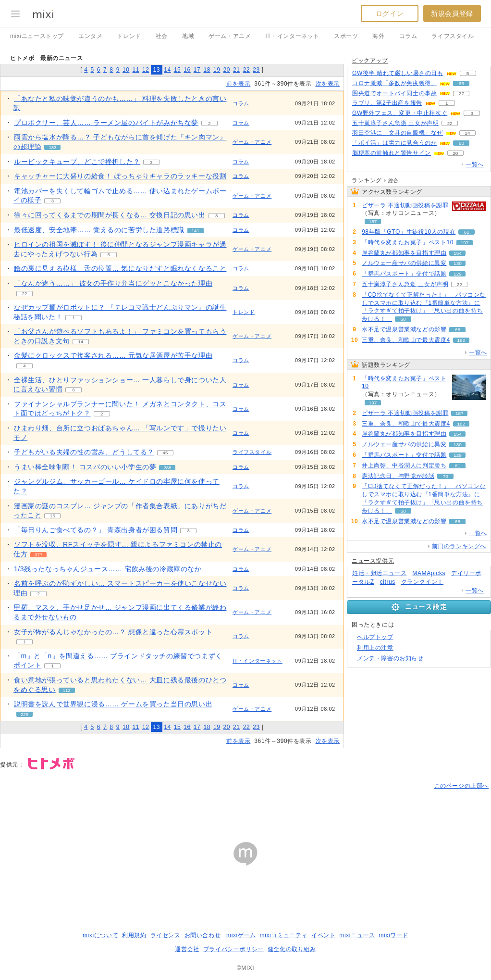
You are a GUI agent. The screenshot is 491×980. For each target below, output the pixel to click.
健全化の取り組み (292, 949)
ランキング (367, 180)
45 (166, 453)
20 (227, 70)
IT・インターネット (292, 36)
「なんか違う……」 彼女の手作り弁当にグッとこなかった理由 (113, 283)
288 (167, 468)
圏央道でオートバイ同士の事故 (394, 93)
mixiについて (100, 935)
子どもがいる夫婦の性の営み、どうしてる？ (84, 452)
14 (167, 70)
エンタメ (90, 36)
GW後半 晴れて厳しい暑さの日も (398, 73)
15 (178, 70)
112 (67, 690)
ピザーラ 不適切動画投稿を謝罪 (405, 205)
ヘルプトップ (375, 637)
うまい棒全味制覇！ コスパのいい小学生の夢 (85, 467)
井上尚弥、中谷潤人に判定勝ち (404, 465)
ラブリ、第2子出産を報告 (387, 103)
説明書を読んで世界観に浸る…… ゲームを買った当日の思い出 (113, 704)
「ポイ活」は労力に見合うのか (394, 143)
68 (403, 319)
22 (247, 70)
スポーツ (346, 36)
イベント (323, 935)
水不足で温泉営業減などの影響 (404, 329)
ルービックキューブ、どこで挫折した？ (77, 162)
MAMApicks (429, 573)
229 (25, 714)
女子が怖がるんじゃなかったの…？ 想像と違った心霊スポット (113, 632)
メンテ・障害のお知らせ (390, 658)
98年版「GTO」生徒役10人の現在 (409, 232)
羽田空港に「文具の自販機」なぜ (398, 133)
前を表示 (238, 84)
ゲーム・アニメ (230, 36)
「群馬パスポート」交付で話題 (404, 274)
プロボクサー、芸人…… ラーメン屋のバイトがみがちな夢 (106, 123)
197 (465, 243)
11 (136, 70)
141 (196, 231)
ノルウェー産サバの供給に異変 (404, 263)
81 (458, 466)
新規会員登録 (452, 13)
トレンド (129, 36)
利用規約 (134, 935)
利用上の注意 (375, 648)
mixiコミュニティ (284, 935)
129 (458, 274)
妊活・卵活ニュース (379, 573)
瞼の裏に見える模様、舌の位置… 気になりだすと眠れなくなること (120, 268)
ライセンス (166, 935)
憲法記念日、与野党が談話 (398, 476)
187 (373, 221)
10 (126, 70)
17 (197, 70)
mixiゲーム (241, 935)
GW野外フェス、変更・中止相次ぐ (400, 113)
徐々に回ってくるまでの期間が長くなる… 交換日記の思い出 (110, 215)
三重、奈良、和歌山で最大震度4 (406, 340)
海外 (378, 36)
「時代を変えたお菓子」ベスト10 (408, 242)
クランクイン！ (422, 582)
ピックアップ (370, 61)
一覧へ (475, 164)
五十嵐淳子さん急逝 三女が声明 (395, 123)
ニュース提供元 (373, 561)
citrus (388, 582)
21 (237, 70)
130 (458, 263)
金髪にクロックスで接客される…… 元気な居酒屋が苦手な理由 (113, 355)
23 (256, 70)
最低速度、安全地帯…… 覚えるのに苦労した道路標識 (99, 230)
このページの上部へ (461, 786)
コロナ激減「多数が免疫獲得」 (394, 83)
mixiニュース (357, 935)
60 (461, 143)
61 (467, 232)
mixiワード (393, 935)
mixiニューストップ (37, 36)
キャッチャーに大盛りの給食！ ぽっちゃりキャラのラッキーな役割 (120, 176)
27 (461, 94)
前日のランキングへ (459, 546)
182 (461, 340)
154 (458, 253)
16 (187, 70)
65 (461, 83)
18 (207, 70)
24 (467, 133)
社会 (162, 36)
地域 (188, 36)
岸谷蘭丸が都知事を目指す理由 (404, 253)
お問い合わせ (203, 935)
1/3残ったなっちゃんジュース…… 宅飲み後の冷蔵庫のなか (108, 569)
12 (146, 70)
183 (52, 147)
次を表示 (328, 84)
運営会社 (187, 949)
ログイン (390, 13)
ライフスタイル (453, 36)
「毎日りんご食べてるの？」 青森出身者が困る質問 (96, 530)
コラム (408, 36)
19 (217, 70)
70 (446, 476)
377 (38, 555)
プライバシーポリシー (233, 949)
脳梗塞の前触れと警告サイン (392, 153)
